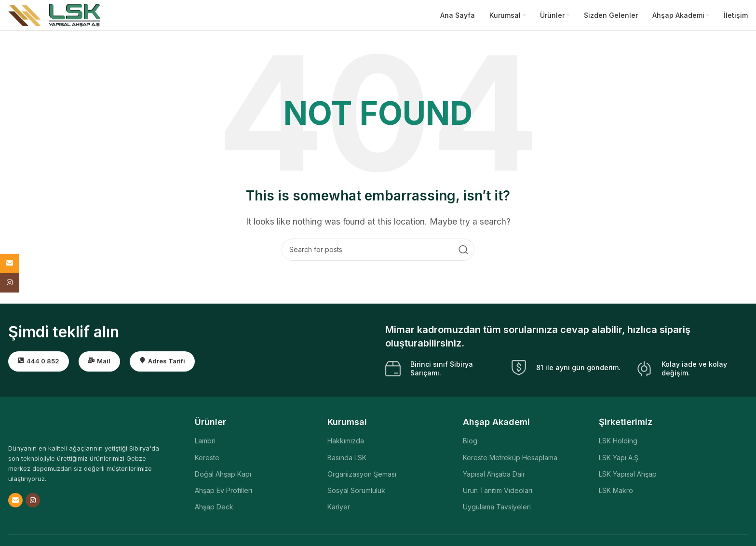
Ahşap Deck (214, 510)
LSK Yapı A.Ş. (619, 461)
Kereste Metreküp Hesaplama (510, 461)
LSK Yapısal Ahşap (628, 477)
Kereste (207, 461)
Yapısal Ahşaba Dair (494, 477)
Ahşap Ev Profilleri (223, 494)
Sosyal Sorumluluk (356, 494)
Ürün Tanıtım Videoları (498, 494)
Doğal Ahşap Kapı (223, 477)
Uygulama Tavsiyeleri (497, 510)
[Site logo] (54, 16)
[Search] (378, 253)
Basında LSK (347, 461)
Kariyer (339, 510)
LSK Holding (618, 445)
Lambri (205, 445)
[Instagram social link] (33, 504)
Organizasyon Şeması (362, 477)
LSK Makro (616, 494)
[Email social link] (15, 504)
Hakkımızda (346, 445)
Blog (470, 445)
